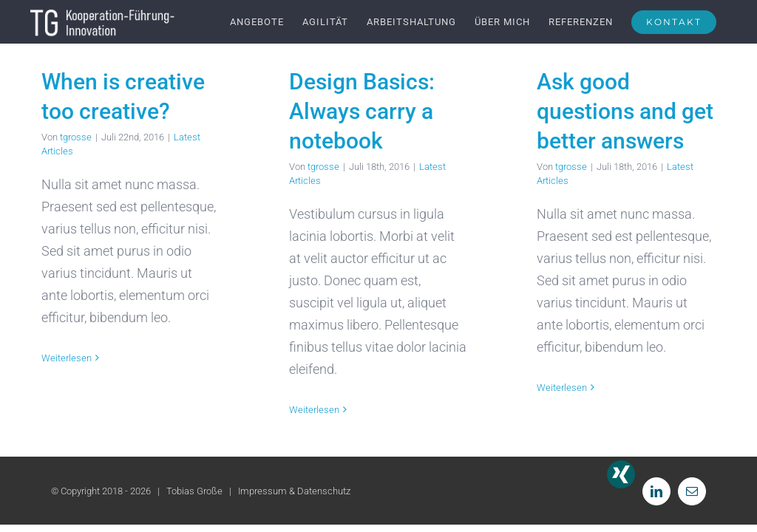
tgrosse (76, 137)
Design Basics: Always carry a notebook (362, 111)
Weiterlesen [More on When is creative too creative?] (67, 358)
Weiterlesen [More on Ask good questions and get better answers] (562, 388)
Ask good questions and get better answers (625, 111)
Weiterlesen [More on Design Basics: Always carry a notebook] (314, 410)
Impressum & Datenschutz (294, 491)
